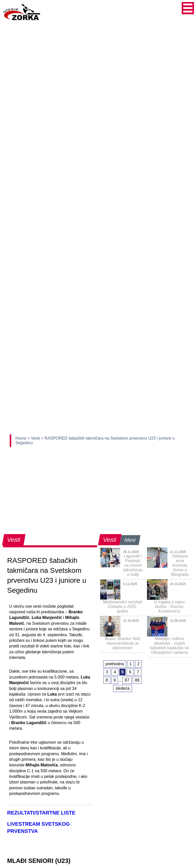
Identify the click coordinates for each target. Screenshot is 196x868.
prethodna (115, 664)
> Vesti (34, 438)
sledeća (122, 688)
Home (21, 438)
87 (127, 680)
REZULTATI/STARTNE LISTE (41, 813)
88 (137, 680)
